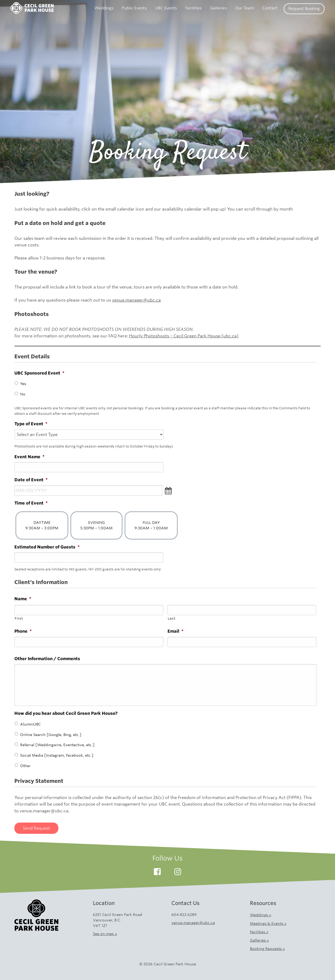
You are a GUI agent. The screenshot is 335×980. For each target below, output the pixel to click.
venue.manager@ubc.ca (136, 300)
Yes (23, 384)
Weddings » (261, 915)
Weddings (104, 8)
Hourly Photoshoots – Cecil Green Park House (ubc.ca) (184, 336)
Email (175, 631)
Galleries (219, 8)
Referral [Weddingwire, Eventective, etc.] (57, 745)
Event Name (29, 457)
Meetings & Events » (268, 924)
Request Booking (304, 9)
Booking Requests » (267, 949)
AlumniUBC (30, 724)
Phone (23, 631)
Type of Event (31, 424)
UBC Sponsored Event (39, 373)
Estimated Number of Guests (47, 547)
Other (25, 766)
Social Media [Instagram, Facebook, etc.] (57, 755)
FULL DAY (151, 525)
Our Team (245, 8)
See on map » (105, 934)
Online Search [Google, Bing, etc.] (51, 735)
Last (172, 618)
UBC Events (166, 8)
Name (23, 599)
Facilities (194, 8)
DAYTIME (42, 525)
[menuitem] (104, 9)
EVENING (96, 525)
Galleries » (259, 940)
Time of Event (31, 503)
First (19, 618)
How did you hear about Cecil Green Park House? (66, 713)
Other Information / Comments (47, 659)
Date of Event (31, 480)
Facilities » (259, 932)
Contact (270, 8)
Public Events (134, 8)
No (23, 394)
